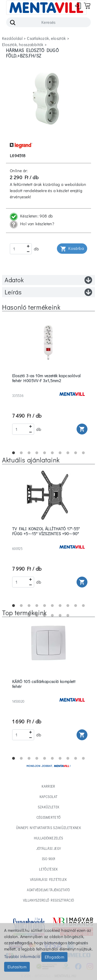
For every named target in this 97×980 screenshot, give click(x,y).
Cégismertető (49, 817)
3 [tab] (29, 453)
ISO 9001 (49, 859)
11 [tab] (29, 615)
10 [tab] (84, 453)
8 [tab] (68, 453)
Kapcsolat (49, 797)
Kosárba (72, 249)
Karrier (48, 786)
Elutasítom (17, 967)
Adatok (48, 280)
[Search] (48, 22)
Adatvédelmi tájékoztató (48, 890)
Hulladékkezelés (49, 838)
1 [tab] (14, 453)
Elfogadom (55, 957)
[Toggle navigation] (46, 8)
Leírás (48, 292)
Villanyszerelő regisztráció (49, 900)
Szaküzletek (49, 807)
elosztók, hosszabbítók (23, 44)
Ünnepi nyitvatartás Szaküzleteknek (48, 828)
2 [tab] (21, 453)
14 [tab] (53, 615)
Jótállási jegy (49, 848)
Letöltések (48, 869)
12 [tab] (37, 615)
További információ (22, 956)
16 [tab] (68, 615)
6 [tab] (53, 453)
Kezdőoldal (12, 38)
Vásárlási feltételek (48, 879)
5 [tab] (45, 453)
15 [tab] (60, 615)
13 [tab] (45, 615)
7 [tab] (60, 453)
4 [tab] (37, 453)
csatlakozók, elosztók (46, 38)
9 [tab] (76, 453)
